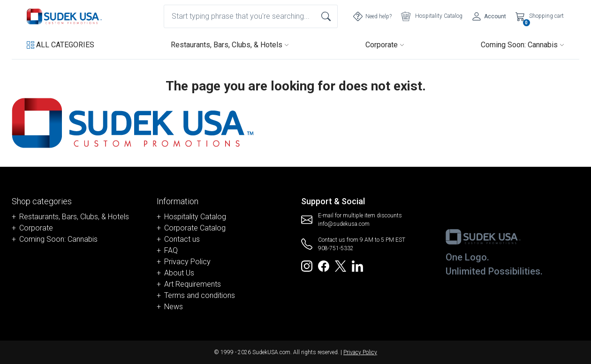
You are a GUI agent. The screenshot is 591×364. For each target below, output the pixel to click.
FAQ (171, 250)
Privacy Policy (187, 262)
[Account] (489, 16)
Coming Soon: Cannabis (523, 45)
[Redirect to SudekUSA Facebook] (324, 265)
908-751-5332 (336, 248)
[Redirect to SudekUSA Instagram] (307, 265)
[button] (61, 45)
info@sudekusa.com (344, 224)
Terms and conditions (200, 295)
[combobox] (251, 16)
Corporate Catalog (195, 228)
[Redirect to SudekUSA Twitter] (341, 265)
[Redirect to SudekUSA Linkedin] (357, 265)
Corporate (385, 45)
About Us (179, 273)
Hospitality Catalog (195, 217)
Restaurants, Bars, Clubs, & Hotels (230, 45)
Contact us (182, 239)
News (174, 307)
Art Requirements (193, 284)
